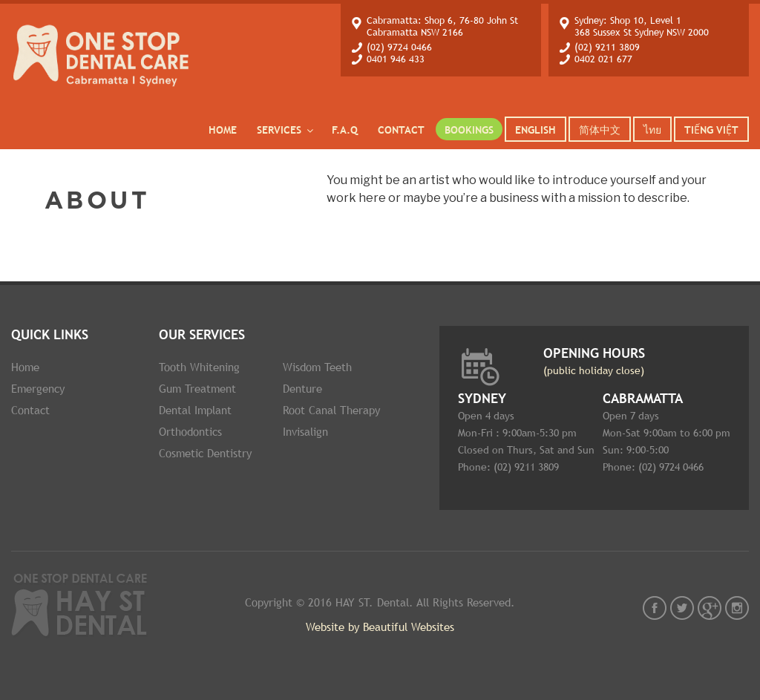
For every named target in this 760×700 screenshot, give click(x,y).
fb (655, 608)
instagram (737, 608)
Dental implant (195, 410)
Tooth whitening (199, 367)
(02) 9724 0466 (399, 47)
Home (223, 130)
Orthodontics (190, 432)
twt (682, 608)
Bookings (469, 130)
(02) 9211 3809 (607, 47)
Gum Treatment (197, 389)
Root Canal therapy (331, 410)
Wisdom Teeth (317, 367)
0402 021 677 (603, 59)
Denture (302, 389)
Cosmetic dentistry (205, 453)
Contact (401, 130)
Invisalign (305, 432)
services (286, 130)
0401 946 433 (396, 59)
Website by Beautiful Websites (380, 627)
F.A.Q (345, 130)
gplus (710, 608)
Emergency (38, 389)
